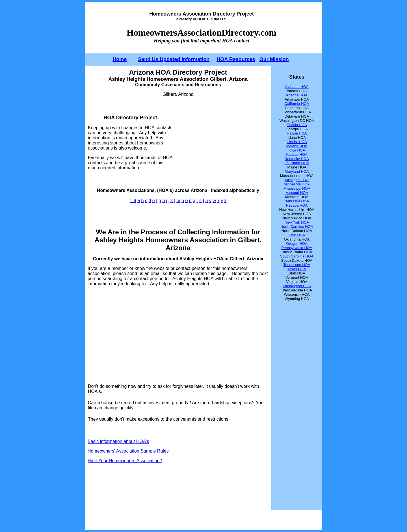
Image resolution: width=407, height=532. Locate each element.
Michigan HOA (297, 180)
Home (120, 59)
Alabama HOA (297, 87)
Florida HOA (297, 125)
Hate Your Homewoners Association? (125, 461)
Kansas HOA (297, 154)
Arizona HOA (297, 95)
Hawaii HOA (297, 133)
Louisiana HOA (297, 163)
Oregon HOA (297, 244)
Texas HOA (297, 269)
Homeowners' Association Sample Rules (128, 451)
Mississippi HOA (297, 188)
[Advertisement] (221, 142)
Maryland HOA (297, 171)
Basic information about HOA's (118, 441)
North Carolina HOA (297, 227)
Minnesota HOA (297, 184)
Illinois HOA (297, 142)
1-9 (133, 201)
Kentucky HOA (297, 159)
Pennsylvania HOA (297, 248)
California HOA (297, 104)
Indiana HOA (297, 146)
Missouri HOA (297, 193)
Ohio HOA (297, 235)
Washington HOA (297, 286)
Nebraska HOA (297, 201)
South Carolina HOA (297, 256)
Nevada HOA (297, 205)
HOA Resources (236, 59)
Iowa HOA (297, 150)
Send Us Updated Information (174, 59)
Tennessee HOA (297, 265)
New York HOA (297, 222)
